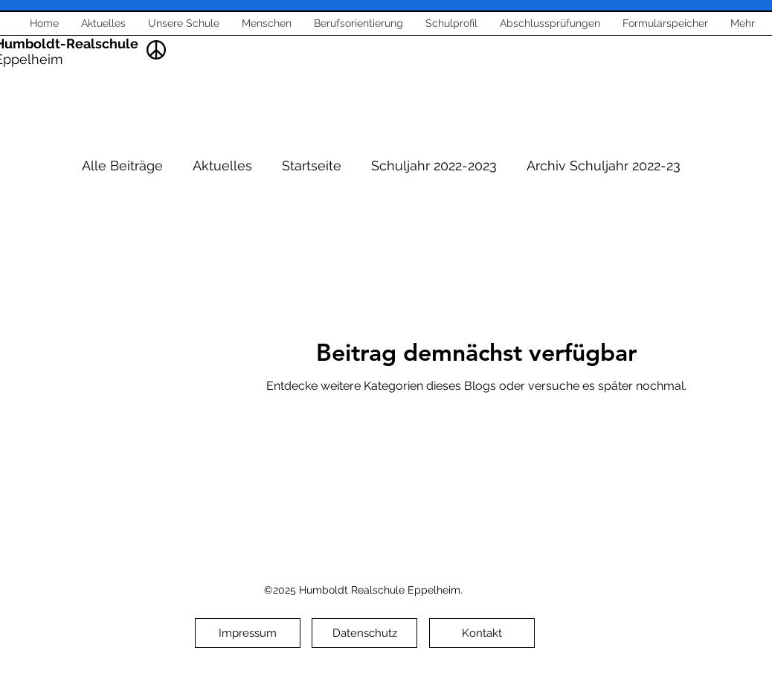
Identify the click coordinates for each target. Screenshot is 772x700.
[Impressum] (248, 633)
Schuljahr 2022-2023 (434, 166)
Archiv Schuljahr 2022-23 (604, 166)
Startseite (312, 166)
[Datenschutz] (364, 633)
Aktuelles (222, 166)
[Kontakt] (482, 633)
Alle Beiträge (122, 166)
